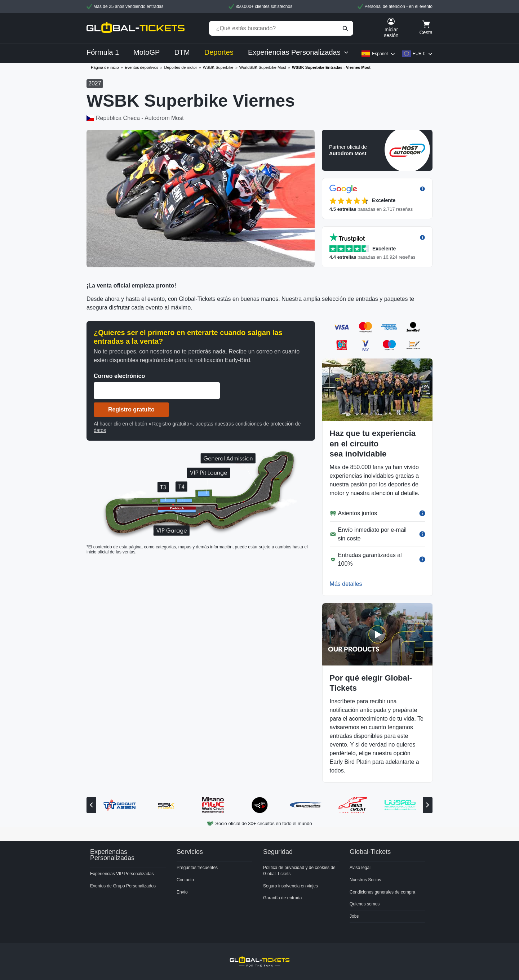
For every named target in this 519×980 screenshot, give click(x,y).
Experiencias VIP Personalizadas (122, 874)
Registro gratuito (131, 409)
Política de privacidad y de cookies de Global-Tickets (299, 871)
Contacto (185, 880)
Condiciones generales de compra (382, 892)
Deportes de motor (180, 67)
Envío (182, 892)
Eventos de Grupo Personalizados (123, 886)
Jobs (354, 916)
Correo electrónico (119, 376)
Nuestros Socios (365, 880)
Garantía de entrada (282, 898)
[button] (377, 150)
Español (380, 54)
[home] (136, 28)
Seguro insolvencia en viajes (290, 886)
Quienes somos (365, 904)
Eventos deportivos (142, 67)
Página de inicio (105, 67)
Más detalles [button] (346, 584)
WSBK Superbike (218, 67)
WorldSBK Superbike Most (263, 67)
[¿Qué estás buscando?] (281, 28)
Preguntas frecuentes (197, 868)
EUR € (419, 54)
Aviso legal (360, 868)
